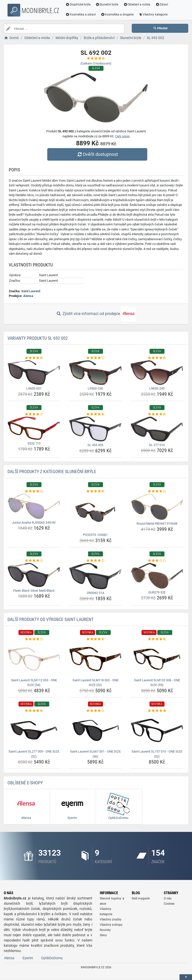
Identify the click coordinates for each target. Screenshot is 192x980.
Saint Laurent (31, 291)
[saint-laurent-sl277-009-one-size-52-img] (34, 730)
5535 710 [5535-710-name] (34, 443)
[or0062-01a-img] (95, 576)
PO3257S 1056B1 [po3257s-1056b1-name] (95, 535)
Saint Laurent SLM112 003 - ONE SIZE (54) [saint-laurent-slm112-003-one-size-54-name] (34, 683)
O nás (168, 898)
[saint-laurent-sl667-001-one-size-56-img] (95, 730)
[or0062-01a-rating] (95, 561)
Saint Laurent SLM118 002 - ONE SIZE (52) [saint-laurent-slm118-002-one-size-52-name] (95, 683)
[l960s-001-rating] (34, 358)
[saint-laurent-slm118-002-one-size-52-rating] (95, 639)
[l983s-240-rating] (157, 358)
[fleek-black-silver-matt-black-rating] (34, 561)
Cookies (169, 904)
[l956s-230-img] (95, 373)
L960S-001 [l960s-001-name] (34, 388)
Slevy (103, 935)
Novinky (105, 930)
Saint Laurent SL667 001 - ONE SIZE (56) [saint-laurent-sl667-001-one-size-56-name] (95, 754)
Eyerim (28, 958)
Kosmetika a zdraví (81, 15)
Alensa (28, 296)
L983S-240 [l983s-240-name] (157, 388)
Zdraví (162, 5)
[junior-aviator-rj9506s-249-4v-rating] (34, 491)
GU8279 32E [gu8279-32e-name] (157, 592)
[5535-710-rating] (34, 414)
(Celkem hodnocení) (96, 63)
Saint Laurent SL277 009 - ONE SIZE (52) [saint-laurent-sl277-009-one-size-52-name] (34, 754)
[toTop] (186, 977)
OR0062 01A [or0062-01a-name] (95, 593)
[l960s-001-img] (34, 373)
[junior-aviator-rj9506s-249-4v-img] (34, 506)
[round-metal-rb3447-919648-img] (157, 507)
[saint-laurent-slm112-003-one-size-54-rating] (34, 639)
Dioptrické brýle (78, 5)
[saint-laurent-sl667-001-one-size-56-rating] (95, 711)
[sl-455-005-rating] (95, 414)
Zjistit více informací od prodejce (96, 314)
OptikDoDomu (52, 958)
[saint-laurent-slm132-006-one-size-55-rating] (157, 639)
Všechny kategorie (154, 15)
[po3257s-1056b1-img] (95, 512)
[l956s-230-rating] (95, 358)
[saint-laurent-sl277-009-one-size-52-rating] (34, 711)
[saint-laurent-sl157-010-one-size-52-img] (157, 730)
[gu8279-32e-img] (157, 576)
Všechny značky (111, 919)
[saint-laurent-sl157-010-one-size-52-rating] (157, 711)
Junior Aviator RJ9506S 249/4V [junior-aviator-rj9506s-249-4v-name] (34, 523)
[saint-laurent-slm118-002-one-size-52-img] (95, 659)
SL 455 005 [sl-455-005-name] (95, 445)
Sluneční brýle (107, 5)
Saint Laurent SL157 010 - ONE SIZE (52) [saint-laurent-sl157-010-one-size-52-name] (157, 754)
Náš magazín (141, 898)
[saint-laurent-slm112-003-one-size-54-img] (34, 659)
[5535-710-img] (34, 428)
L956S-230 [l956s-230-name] (95, 388)
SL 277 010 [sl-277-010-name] (157, 445)
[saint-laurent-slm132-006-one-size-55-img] (157, 659)
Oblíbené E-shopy (25, 783)
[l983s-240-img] (157, 373)
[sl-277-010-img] (157, 429)
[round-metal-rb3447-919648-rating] (157, 491)
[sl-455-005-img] (95, 429)
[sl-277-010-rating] (157, 414)
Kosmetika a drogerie (118, 15)
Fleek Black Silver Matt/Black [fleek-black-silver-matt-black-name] (34, 591)
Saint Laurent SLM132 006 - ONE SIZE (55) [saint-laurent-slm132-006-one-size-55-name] (157, 683)
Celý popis (122, 136)
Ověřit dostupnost (97, 154)
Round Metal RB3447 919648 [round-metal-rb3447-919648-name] (157, 524)
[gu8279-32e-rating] (157, 561)
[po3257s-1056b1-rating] (95, 491)
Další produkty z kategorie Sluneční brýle (52, 471)
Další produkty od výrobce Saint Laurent (50, 619)
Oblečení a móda (137, 5)
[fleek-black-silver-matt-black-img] (34, 575)
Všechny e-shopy (111, 925)
